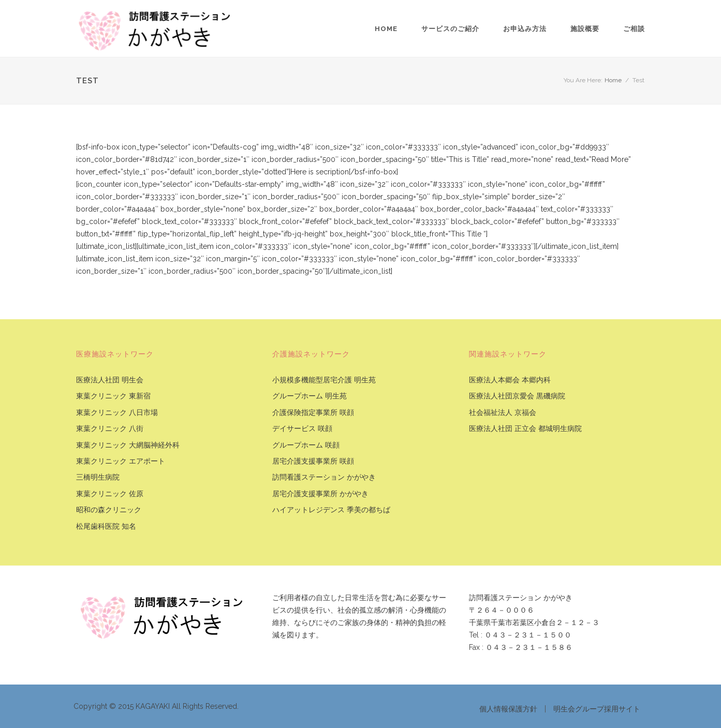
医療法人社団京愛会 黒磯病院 (517, 396)
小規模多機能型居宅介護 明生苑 (324, 380)
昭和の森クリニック (109, 510)
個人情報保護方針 (508, 709)
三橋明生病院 (98, 477)
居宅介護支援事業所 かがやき (320, 494)
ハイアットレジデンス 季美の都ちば (331, 510)
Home (386, 29)
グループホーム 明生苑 (310, 396)
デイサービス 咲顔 (302, 429)
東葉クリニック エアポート (121, 461)
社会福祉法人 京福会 (503, 413)
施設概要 (585, 29)
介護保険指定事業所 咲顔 (313, 413)
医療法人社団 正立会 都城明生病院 (525, 429)
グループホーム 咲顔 (306, 445)
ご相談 (634, 29)
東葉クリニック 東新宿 (113, 396)
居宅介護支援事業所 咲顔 (313, 461)
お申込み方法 (525, 29)
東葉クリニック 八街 (110, 429)
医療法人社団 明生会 (110, 380)
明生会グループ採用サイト (597, 709)
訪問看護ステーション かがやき (324, 477)
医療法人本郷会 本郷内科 (510, 380)
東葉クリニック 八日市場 (117, 413)
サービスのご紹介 (450, 29)
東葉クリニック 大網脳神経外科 (128, 445)
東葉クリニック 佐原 (110, 494)
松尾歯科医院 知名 (106, 526)
